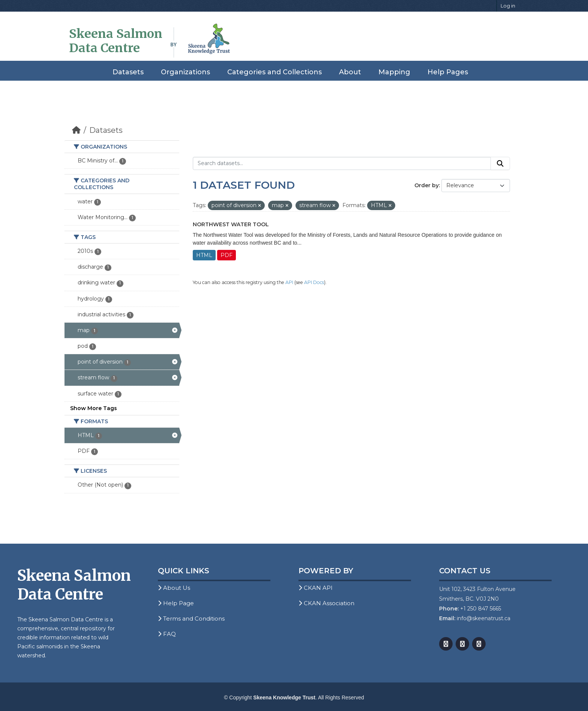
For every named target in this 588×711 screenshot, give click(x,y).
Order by (427, 185)
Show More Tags (94, 408)
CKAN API (316, 588)
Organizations (185, 72)
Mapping (394, 72)
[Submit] (500, 164)
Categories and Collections (274, 72)
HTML (204, 255)
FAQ (167, 634)
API (289, 282)
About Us (174, 588)
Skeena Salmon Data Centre (116, 41)
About (350, 72)
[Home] (76, 130)
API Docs (314, 282)
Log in (508, 6)
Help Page (176, 603)
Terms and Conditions (191, 619)
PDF (226, 255)
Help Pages (448, 72)
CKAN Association (326, 603)
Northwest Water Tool (231, 224)
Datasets (128, 72)
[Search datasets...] (342, 164)
